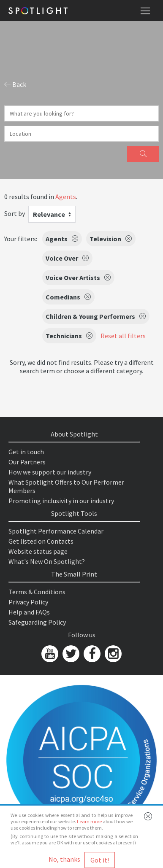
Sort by (15, 213)
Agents (66, 197)
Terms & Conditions (37, 592)
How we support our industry (50, 472)
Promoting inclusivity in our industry (61, 501)
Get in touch (26, 452)
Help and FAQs (29, 612)
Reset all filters (123, 336)
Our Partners (27, 462)
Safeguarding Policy (37, 622)
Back (15, 84)
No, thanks (64, 859)
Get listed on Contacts (41, 541)
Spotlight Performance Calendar (56, 531)
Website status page (38, 551)
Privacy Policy (28, 602)
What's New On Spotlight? (47, 561)
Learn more (89, 821)
